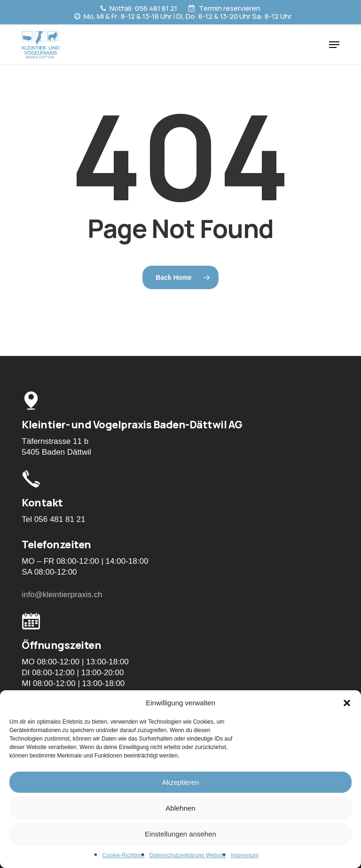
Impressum (245, 855)
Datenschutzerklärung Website (188, 855)
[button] (347, 703)
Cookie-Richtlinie (124, 855)
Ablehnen (180, 808)
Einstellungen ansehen (180, 834)
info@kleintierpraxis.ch (62, 595)
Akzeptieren (180, 782)
